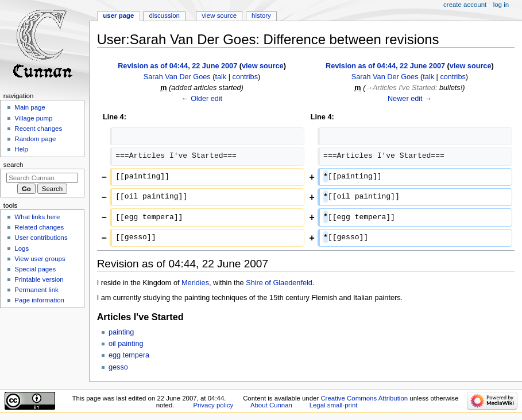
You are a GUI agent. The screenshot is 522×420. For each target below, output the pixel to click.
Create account (465, 5)
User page (118, 15)
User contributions (41, 238)
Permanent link (36, 290)
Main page (30, 107)
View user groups (40, 259)
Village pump (33, 118)
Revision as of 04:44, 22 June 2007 (177, 66)
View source (219, 15)
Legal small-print (334, 405)
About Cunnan (271, 405)
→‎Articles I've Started (400, 88)
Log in (501, 5)
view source (263, 66)
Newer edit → (410, 99)
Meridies (195, 283)
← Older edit (202, 99)
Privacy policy (213, 405)
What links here (37, 217)
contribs (245, 77)
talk (221, 77)
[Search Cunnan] (42, 178)
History (261, 15)
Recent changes (38, 129)
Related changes (39, 227)
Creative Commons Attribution (364, 398)
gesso (118, 367)
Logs (22, 248)
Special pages (35, 269)
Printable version (39, 279)
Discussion (164, 15)
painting (121, 332)
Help (21, 149)
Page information (39, 300)
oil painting (126, 344)
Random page (35, 139)
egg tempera (129, 355)
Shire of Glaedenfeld (279, 283)
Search (13, 165)
